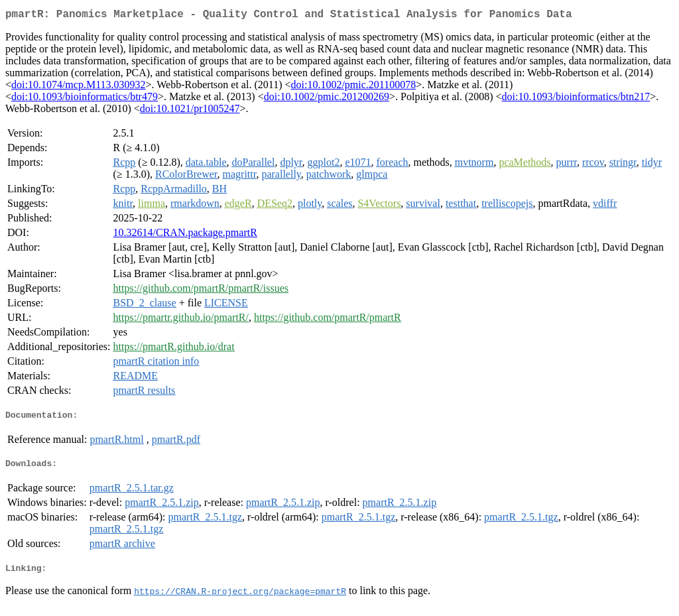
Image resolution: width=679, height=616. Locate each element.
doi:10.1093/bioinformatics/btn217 (576, 99)
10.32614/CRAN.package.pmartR (185, 235)
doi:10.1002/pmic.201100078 (353, 87)
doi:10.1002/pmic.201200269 (327, 99)
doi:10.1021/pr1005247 (190, 111)
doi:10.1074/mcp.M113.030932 (79, 87)
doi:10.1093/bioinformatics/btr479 (85, 99)
